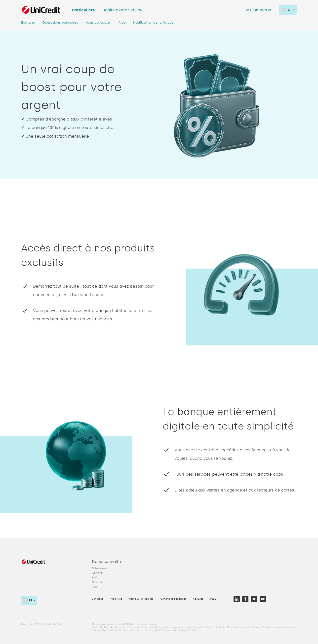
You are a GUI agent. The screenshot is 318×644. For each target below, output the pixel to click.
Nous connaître (107, 562)
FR (286, 10)
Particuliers (83, 10)
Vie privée (116, 599)
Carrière (97, 573)
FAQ (95, 578)
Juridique (98, 599)
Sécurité (198, 599)
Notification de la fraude (153, 22)
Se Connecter (258, 10)
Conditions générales (173, 599)
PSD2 (213, 599)
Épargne (28, 22)
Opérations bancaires (60, 22)
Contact (97, 582)
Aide (122, 22)
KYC (94, 587)
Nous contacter (98, 22)
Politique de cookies (141, 599)
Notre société (100, 568)
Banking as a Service (123, 10)
